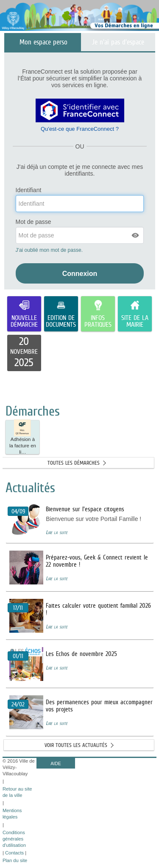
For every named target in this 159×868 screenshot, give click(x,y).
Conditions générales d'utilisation (14, 839)
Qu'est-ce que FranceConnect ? (80, 129)
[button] (136, 235)
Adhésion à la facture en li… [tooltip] (23, 437)
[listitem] (24, 353)
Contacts (14, 853)
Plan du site (15, 860)
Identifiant (29, 190)
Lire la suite (57, 532)
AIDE (56, 763)
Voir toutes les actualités (76, 745)
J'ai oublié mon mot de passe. (50, 250)
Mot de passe (33, 222)
